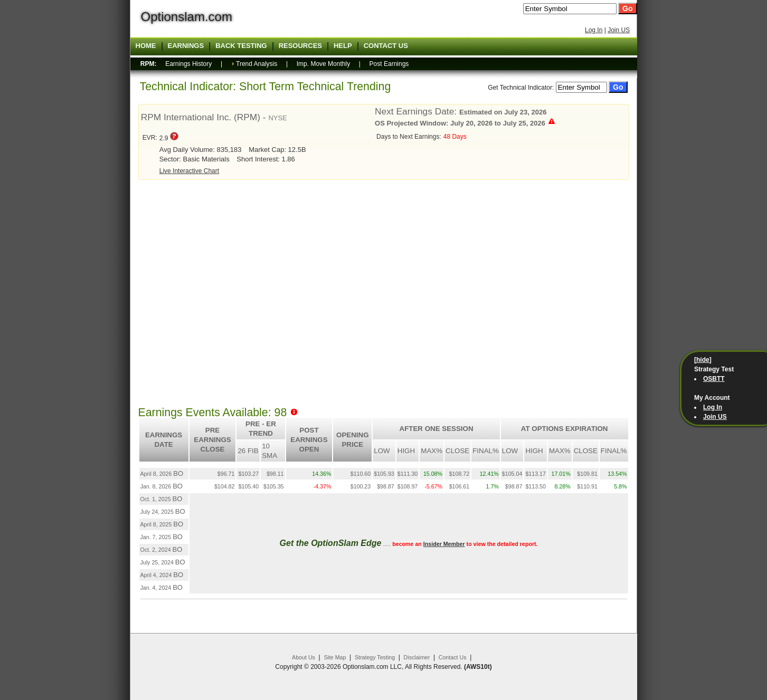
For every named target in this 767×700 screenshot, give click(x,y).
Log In (594, 30)
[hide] (703, 360)
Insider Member (444, 544)
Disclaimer (417, 657)
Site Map (335, 657)
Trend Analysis (257, 64)
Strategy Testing (375, 657)
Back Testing (241, 46)
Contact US (386, 46)
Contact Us (453, 657)
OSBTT (714, 379)
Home (146, 46)
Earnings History (188, 64)
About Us (304, 657)
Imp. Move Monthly (323, 64)
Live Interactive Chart (189, 171)
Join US (619, 30)
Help (343, 46)
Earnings (186, 46)
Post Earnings (389, 64)
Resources (300, 46)
